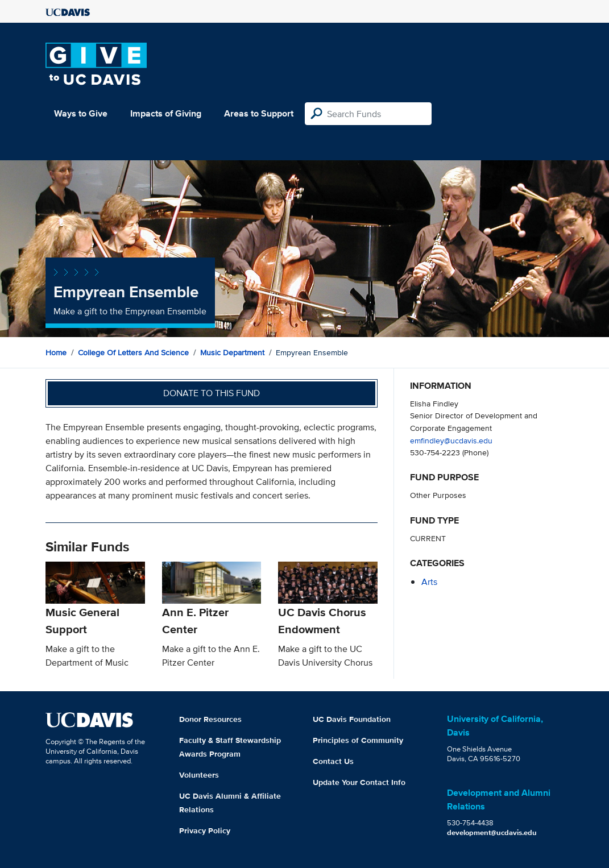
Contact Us (333, 761)
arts (429, 582)
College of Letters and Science (133, 352)
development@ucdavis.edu (492, 832)
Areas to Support (259, 113)
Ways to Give (81, 113)
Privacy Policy (205, 830)
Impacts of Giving (166, 113)
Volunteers (199, 775)
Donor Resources (210, 719)
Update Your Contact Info (359, 782)
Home (56, 352)
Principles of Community (358, 740)
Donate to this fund (212, 393)
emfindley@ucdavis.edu (451, 440)
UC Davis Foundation (352, 719)
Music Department (232, 352)
